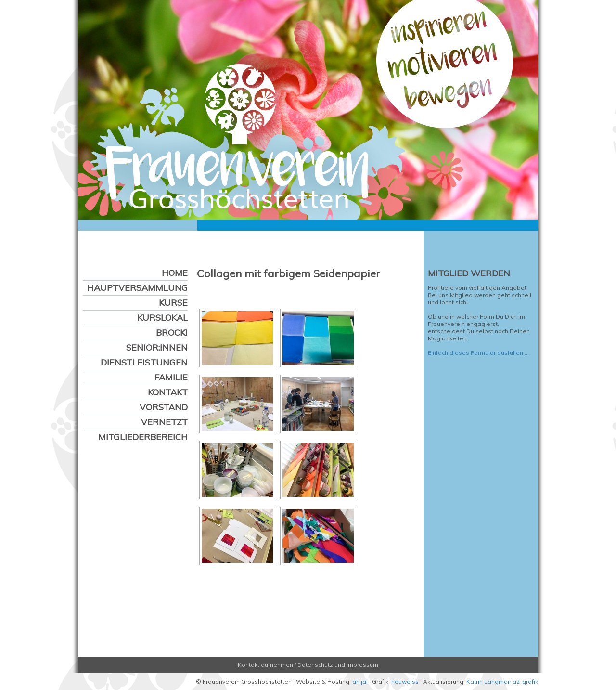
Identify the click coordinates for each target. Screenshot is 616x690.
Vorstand (164, 407)
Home (175, 273)
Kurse (173, 303)
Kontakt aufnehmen (265, 665)
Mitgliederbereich (143, 437)
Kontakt (168, 392)
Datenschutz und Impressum (338, 665)
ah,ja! (360, 682)
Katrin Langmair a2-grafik (502, 682)
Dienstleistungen (144, 362)
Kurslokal (162, 318)
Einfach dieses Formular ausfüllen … (478, 353)
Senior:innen (157, 347)
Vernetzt (164, 422)
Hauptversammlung (137, 288)
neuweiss (405, 682)
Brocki (172, 332)
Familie (171, 377)
